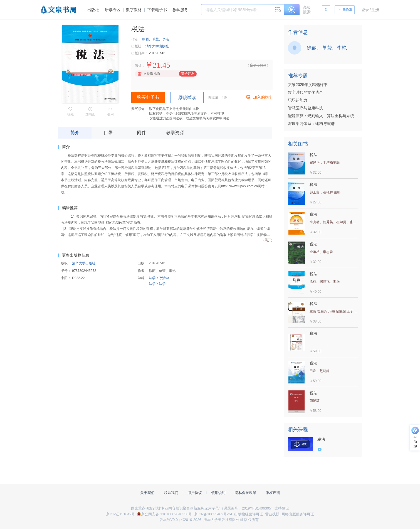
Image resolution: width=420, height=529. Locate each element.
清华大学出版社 (157, 46)
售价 (138, 65)
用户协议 (195, 493)
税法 (321, 439)
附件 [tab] (142, 133)
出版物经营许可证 (249, 514)
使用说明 (218, 493)
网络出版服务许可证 (298, 514)
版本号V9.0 (169, 520)
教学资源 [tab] (175, 133)
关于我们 (147, 493)
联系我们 (171, 493)
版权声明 (273, 493)
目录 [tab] (108, 133)
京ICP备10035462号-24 (213, 514)
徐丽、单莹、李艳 (155, 39)
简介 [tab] (75, 133)
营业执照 (272, 514)
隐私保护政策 (246, 493)
